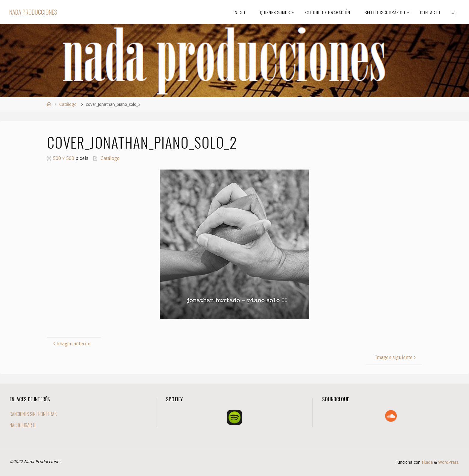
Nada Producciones (33, 12)
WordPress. (449, 462)
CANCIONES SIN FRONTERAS (33, 414)
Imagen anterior (71, 344)
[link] (453, 12)
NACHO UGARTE (23, 425)
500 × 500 (64, 158)
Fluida (427, 462)
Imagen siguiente (396, 357)
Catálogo (68, 104)
